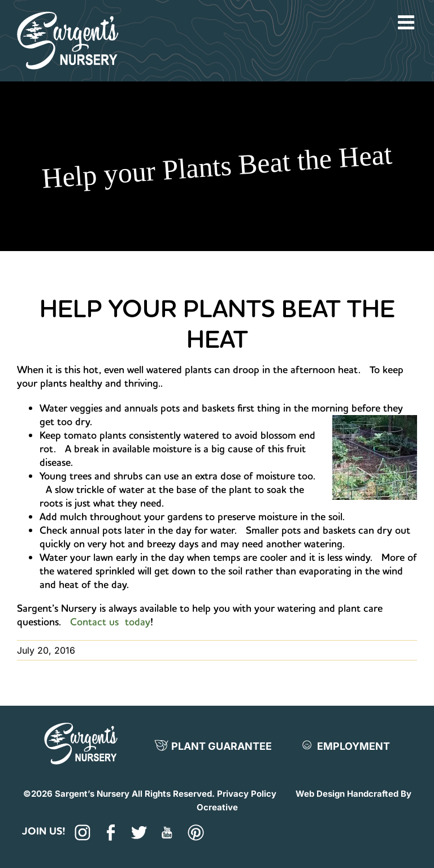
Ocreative (217, 807)
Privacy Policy (247, 794)
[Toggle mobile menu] (407, 22)
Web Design (320, 794)
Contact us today (110, 622)
